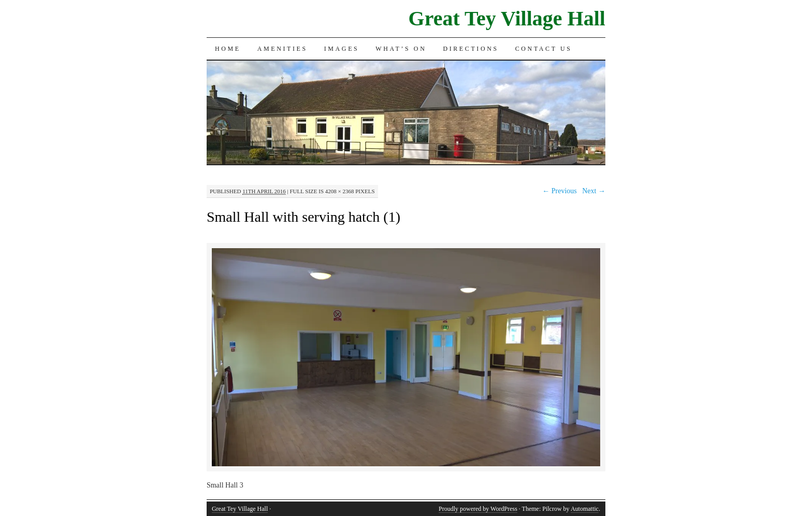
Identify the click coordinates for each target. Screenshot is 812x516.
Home (228, 49)
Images (342, 49)
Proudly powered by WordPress (478, 509)
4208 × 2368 (340, 191)
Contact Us (544, 49)
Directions (470, 49)
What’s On (401, 49)
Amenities (282, 49)
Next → (594, 191)
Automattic (585, 509)
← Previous (560, 191)
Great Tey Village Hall (507, 18)
